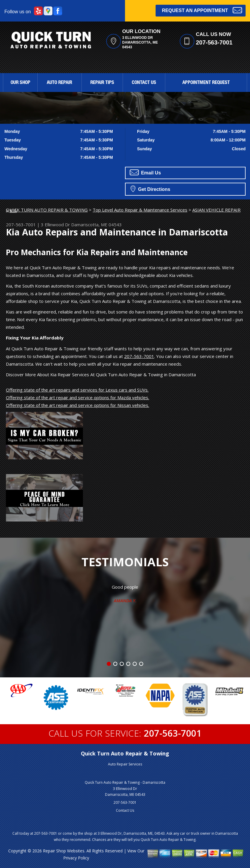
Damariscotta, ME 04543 (96, 225)
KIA (13, 210)
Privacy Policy (76, 858)
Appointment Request (206, 83)
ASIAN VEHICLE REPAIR (216, 210)
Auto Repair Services (125, 764)
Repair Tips (102, 83)
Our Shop (20, 83)
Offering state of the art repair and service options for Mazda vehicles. (77, 397)
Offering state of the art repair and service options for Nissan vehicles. (77, 405)
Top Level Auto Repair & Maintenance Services (140, 210)
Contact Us (144, 83)
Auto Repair (59, 83)
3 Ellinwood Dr (55, 225)
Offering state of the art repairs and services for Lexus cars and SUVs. (77, 390)
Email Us (145, 172)
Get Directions (150, 189)
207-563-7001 (214, 42)
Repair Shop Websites (64, 851)
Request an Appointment (202, 10)
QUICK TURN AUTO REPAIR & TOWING (47, 210)
